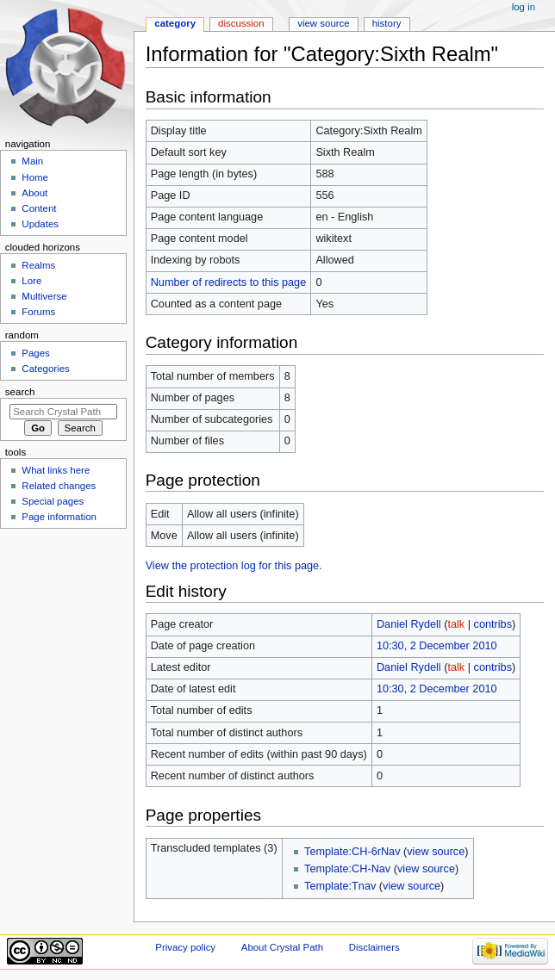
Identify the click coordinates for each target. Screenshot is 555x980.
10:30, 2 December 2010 (437, 646)
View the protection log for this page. (234, 566)
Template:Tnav (340, 886)
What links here (56, 470)
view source (436, 852)
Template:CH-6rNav (352, 852)
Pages (35, 353)
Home (35, 177)
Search (20, 392)
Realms (38, 265)
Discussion (241, 23)
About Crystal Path (282, 947)
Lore (31, 281)
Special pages (53, 501)
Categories (45, 369)
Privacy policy (185, 947)
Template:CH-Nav (347, 869)
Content (39, 208)
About (34, 193)
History (387, 23)
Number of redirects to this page (229, 282)
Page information (59, 517)
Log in (524, 7)
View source (323, 23)
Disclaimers (374, 947)
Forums (38, 312)
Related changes (59, 486)
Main (32, 161)
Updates (40, 224)
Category (175, 23)
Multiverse (44, 296)
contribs (493, 624)
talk (456, 624)
